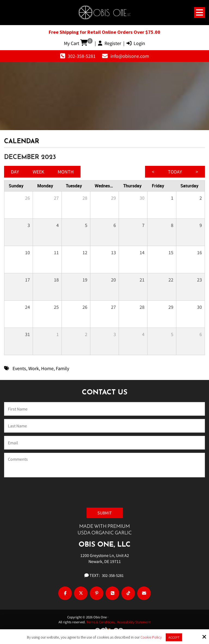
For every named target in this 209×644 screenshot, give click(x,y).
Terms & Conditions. (102, 622)
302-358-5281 (82, 56)
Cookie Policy (151, 637)
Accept (174, 637)
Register (110, 43)
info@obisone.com (130, 56)
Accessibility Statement (134, 622)
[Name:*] (104, 409)
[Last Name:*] (104, 426)
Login (136, 43)
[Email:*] (104, 443)
